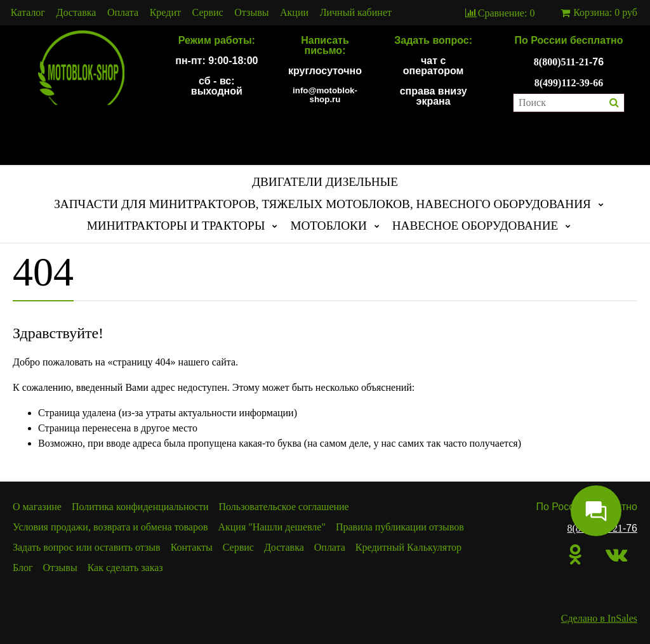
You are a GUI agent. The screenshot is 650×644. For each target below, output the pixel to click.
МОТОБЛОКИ (328, 226)
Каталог (28, 13)
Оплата (123, 13)
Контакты (192, 547)
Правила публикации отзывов (400, 527)
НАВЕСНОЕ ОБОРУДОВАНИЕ (475, 226)
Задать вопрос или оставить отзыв (87, 547)
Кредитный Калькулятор (408, 547)
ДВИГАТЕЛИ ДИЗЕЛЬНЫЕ (325, 182)
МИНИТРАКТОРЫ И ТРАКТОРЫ (176, 226)
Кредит (165, 13)
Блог (23, 568)
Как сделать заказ (125, 568)
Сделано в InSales (599, 618)
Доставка (76, 13)
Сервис (208, 13)
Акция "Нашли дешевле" (272, 527)
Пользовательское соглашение (284, 507)
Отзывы (251, 13)
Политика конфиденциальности (140, 507)
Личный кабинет (356, 13)
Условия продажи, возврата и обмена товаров (110, 527)
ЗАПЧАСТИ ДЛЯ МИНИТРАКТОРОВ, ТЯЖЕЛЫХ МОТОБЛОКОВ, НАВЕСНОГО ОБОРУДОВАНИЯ (322, 204)
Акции (294, 13)
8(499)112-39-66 (569, 83)
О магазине (37, 507)
